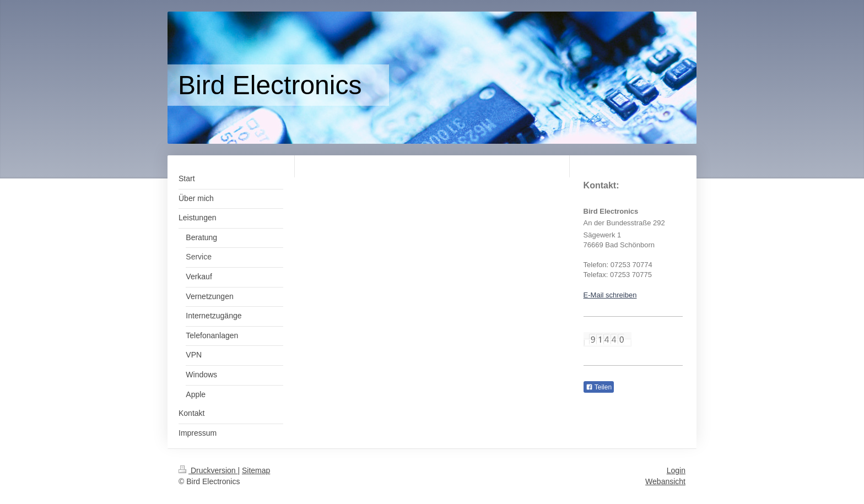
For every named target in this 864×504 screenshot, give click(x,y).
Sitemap (256, 470)
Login (676, 470)
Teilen (599, 387)
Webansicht (665, 481)
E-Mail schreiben (610, 295)
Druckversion (208, 470)
